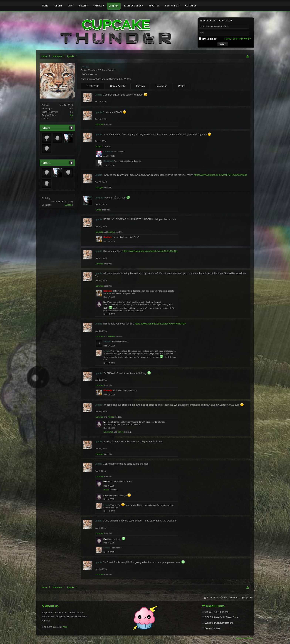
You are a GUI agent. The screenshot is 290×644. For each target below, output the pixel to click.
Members (114, 6)
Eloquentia (108, 432)
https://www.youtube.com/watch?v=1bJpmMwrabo (221, 175)
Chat (71, 5)
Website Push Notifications (218, 623)
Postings (140, 86)
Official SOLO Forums (215, 612)
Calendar (99, 5)
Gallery (84, 5)
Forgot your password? (238, 39)
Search (191, 5)
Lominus (100, 124)
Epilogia (99, 188)
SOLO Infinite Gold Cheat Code (220, 617)
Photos (182, 86)
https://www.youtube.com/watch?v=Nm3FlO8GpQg (150, 251)
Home (45, 5)
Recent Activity (118, 86)
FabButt (111, 336)
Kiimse (111, 417)
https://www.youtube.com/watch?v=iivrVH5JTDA (160, 324)
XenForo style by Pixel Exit (108, 638)
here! (65, 627)
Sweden (69, 205)
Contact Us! (172, 5)
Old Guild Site (211, 628)
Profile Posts (93, 86)
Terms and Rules (244, 638)
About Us (154, 5)
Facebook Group (134, 5)
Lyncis (98, 210)
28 (71, 115)
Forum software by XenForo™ (65, 638)
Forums (58, 5)
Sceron (99, 147)
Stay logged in (208, 39)
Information (161, 86)
